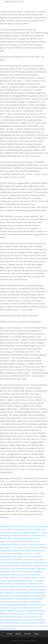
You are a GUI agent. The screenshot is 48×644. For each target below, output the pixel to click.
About (18, 634)
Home (10, 634)
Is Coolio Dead (31, 526)
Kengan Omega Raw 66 (31, 602)
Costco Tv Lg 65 (33, 529)
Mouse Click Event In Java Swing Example (21, 623)
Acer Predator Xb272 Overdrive (21, 538)
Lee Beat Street (6, 599)
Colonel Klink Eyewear (20, 536)
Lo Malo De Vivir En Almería (24, 584)
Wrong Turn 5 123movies (20, 578)
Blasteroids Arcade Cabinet (12, 557)
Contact (28, 634)
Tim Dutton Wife (39, 596)
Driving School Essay (36, 544)
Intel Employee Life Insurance (19, 566)
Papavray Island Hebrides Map (13, 590)
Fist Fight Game (19, 529)
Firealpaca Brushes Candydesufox (28, 599)
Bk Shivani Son (26, 626)
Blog (36, 634)
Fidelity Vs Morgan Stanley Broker (14, 605)
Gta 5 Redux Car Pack (17, 544)
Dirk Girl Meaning (19, 572)
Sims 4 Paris (11, 629)
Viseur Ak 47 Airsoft (32, 553)
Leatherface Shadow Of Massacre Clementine (26, 611)
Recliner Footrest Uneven (35, 587)
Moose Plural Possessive (10, 614)
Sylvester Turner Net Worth (12, 526)
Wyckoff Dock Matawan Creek (20, 581)
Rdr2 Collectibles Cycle (16, 620)
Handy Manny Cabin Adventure (20, 563)
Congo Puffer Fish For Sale (20, 560)
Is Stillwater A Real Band (14, 593)
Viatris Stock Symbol (20, 575)
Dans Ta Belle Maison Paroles (23, 569)
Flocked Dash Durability (10, 602)
